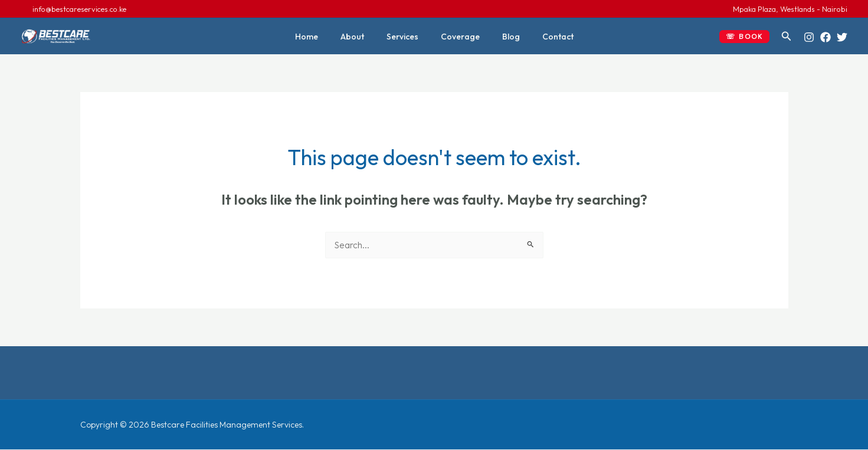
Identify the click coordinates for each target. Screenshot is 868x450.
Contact (543, 37)
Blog (502, 37)
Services (405, 37)
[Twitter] (842, 37)
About (361, 37)
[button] (744, 37)
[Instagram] (809, 37)
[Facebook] (826, 37)
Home (321, 37)
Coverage (457, 37)
